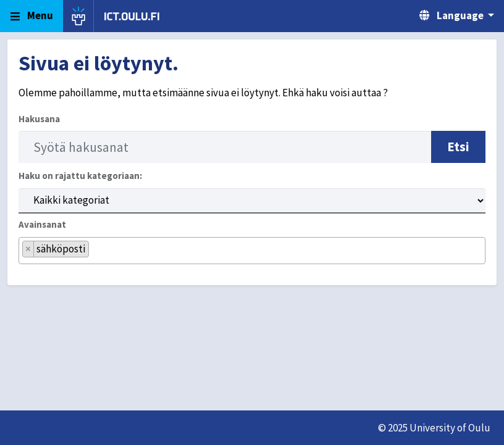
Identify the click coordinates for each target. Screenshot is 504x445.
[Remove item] (28, 249)
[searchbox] (96, 255)
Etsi (458, 147)
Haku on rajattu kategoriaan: (80, 176)
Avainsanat (42, 224)
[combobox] (252, 251)
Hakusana (39, 119)
